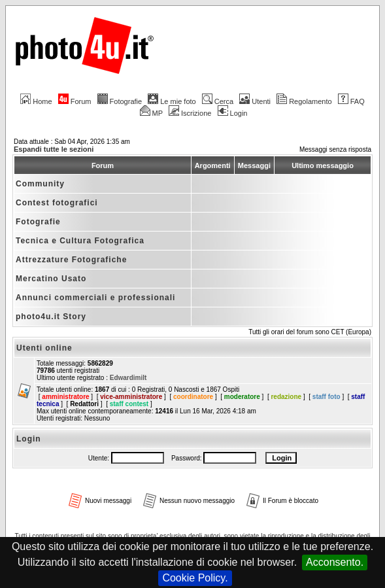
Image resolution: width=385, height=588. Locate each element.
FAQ (351, 101)
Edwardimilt (128, 378)
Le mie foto (172, 101)
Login (233, 113)
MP (151, 113)
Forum (75, 101)
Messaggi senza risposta (335, 149)
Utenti (255, 101)
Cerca (218, 101)
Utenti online (44, 348)
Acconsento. (335, 562)
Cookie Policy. (195, 578)
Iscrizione (190, 113)
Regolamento (304, 101)
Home (36, 101)
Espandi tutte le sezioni (54, 149)
